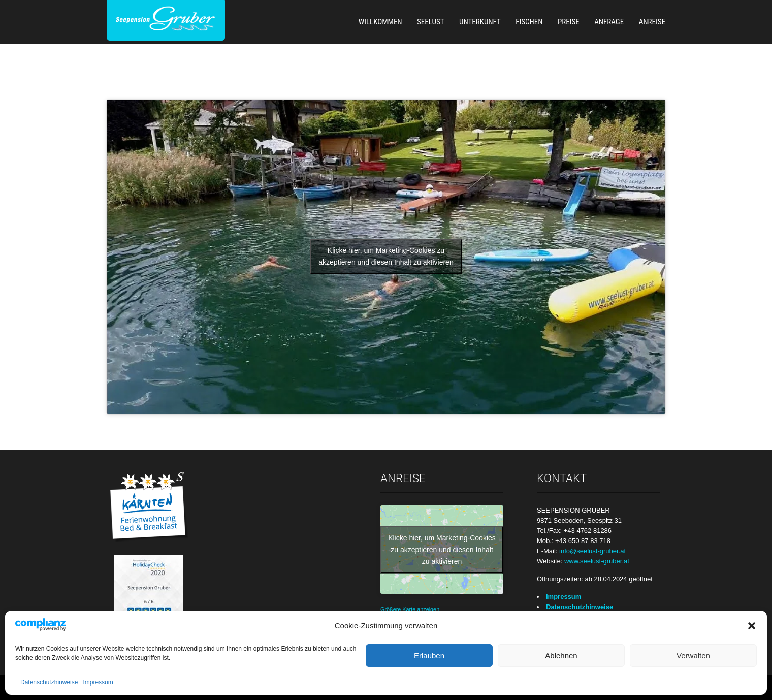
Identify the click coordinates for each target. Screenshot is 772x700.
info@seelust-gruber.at (592, 551)
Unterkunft (480, 22)
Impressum (98, 682)
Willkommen (380, 22)
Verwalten (693, 656)
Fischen (529, 22)
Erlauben (429, 656)
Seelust (430, 22)
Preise (569, 22)
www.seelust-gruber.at (597, 561)
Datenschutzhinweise (49, 682)
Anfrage (609, 22)
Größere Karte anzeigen (410, 609)
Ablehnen (561, 656)
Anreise (652, 22)
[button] (752, 626)
